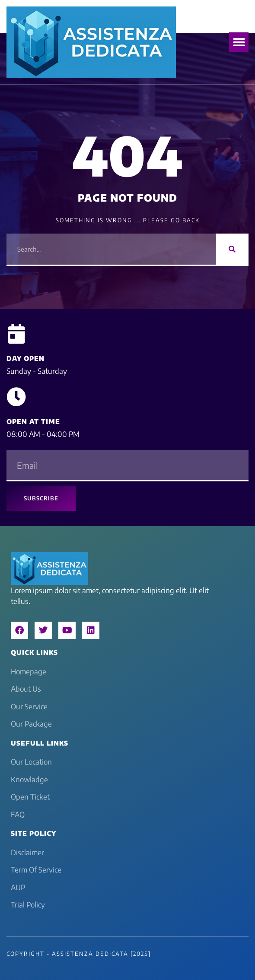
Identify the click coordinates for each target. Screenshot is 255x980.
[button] (239, 42)
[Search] (232, 249)
